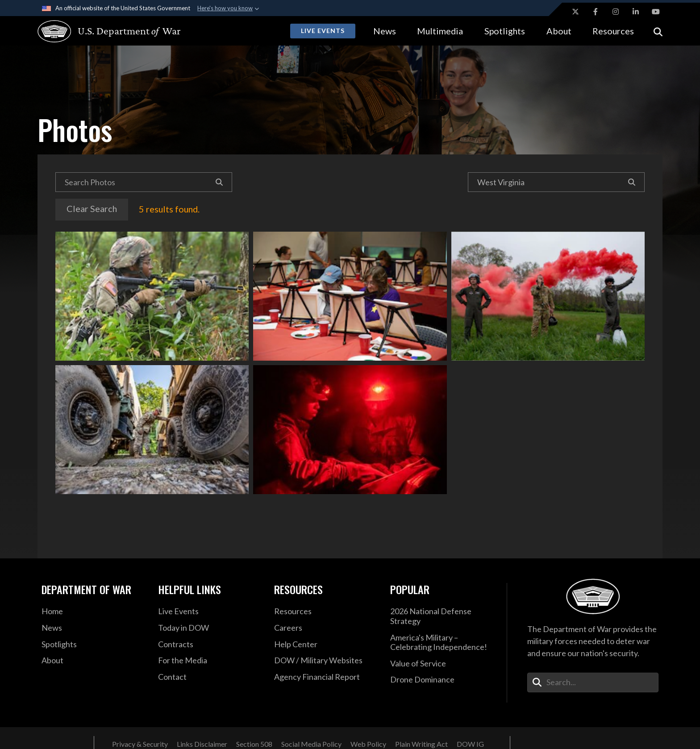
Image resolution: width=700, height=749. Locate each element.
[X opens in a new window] (575, 12)
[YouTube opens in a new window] (656, 12)
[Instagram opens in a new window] (616, 12)
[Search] (219, 182)
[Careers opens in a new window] (325, 628)
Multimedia (440, 31)
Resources (613, 31)
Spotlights (505, 31)
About (559, 31)
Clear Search (92, 208)
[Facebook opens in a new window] (596, 12)
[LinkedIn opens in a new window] (636, 12)
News (385, 31)
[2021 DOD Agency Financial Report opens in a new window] (325, 677)
